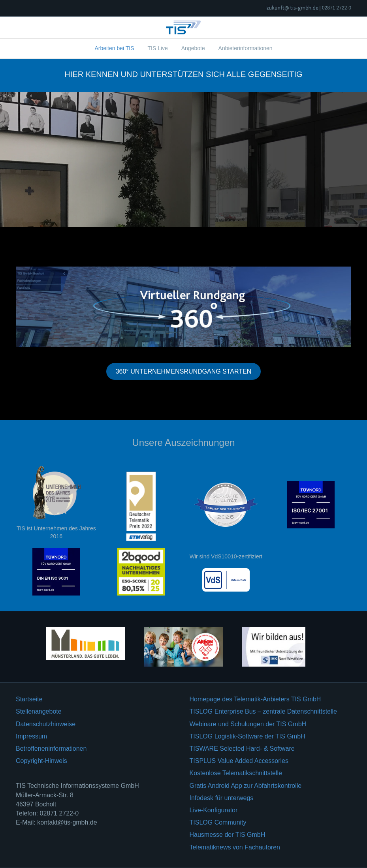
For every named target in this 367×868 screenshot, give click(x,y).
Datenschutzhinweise (46, 724)
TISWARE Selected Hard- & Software (242, 749)
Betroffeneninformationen (51, 749)
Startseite (29, 699)
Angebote (193, 48)
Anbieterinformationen (246, 48)
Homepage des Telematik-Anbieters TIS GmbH (255, 699)
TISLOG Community (218, 822)
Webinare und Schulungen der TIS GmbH (248, 724)
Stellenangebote (39, 711)
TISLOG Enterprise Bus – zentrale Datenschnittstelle (263, 711)
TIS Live (157, 48)
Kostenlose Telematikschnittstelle (236, 773)
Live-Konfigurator (214, 810)
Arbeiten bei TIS (114, 48)
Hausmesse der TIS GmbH (228, 835)
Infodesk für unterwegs (222, 798)
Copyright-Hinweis (41, 761)
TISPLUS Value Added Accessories (239, 761)
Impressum (31, 736)
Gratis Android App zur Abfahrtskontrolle (246, 786)
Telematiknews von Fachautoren (235, 847)
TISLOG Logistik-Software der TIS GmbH (247, 736)
